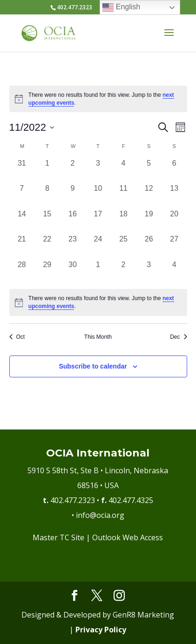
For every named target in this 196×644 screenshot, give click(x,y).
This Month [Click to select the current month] (98, 337)
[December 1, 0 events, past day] (98, 272)
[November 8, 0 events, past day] (47, 196)
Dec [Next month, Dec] (178, 337)
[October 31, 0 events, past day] (22, 171)
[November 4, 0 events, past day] (124, 171)
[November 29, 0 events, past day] (47, 272)
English (121, 7)
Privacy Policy (101, 630)
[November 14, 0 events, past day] (22, 221)
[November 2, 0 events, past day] (73, 171)
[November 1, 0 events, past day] (47, 171)
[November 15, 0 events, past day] (47, 221)
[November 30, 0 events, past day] (73, 272)
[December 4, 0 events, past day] (174, 272)
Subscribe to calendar (93, 366)
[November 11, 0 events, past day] (124, 196)
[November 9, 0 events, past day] (73, 196)
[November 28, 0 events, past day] (22, 272)
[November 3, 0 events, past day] (98, 171)
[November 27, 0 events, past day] (174, 246)
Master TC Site (58, 537)
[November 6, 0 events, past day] (174, 171)
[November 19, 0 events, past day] (149, 221)
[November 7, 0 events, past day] (22, 196)
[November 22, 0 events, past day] (47, 246)
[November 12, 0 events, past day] (149, 196)
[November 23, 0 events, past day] (73, 246)
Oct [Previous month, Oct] (17, 337)
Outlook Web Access (128, 537)
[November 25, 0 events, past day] (124, 246)
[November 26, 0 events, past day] (149, 246)
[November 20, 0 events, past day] (174, 221)
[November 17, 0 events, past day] (98, 221)
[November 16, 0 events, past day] (73, 221)
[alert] (98, 302)
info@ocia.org (100, 515)
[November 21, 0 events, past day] (22, 246)
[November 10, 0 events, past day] (98, 196)
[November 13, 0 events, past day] (174, 196)
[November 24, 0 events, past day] (98, 246)
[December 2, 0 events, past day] (124, 272)
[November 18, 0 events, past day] (124, 221)
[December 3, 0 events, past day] (149, 272)
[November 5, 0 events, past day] (149, 171)
